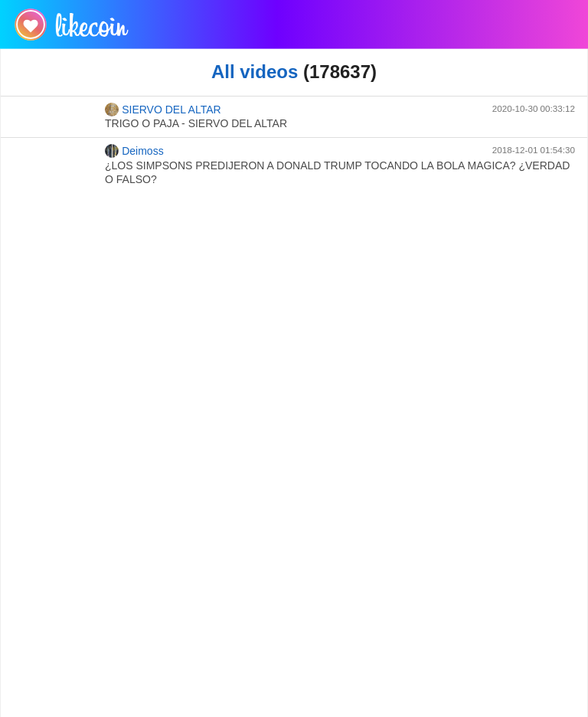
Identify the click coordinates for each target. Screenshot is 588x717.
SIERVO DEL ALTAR (163, 110)
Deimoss (134, 151)
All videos (255, 72)
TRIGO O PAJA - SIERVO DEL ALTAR (196, 123)
